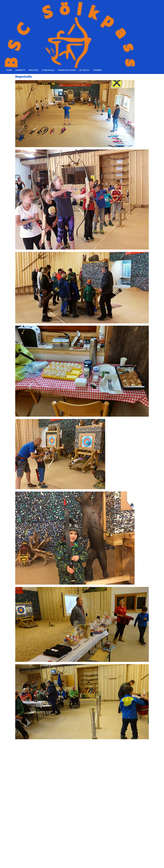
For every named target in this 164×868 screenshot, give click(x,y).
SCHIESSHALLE (48, 70)
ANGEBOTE (20, 70)
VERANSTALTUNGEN (67, 70)
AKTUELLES (84, 70)
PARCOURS (33, 70)
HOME (9, 70)
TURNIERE (97, 70)
